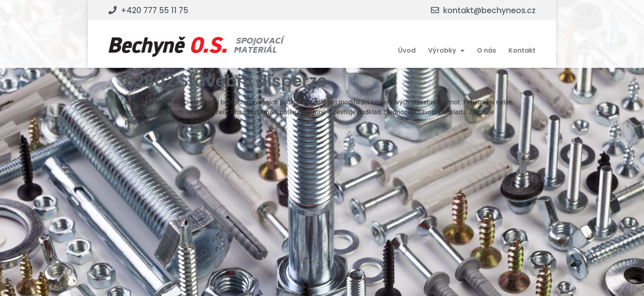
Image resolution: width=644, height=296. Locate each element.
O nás (486, 50)
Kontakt (522, 50)
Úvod (407, 50)
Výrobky (446, 51)
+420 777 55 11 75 (154, 10)
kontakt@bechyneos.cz (489, 10)
